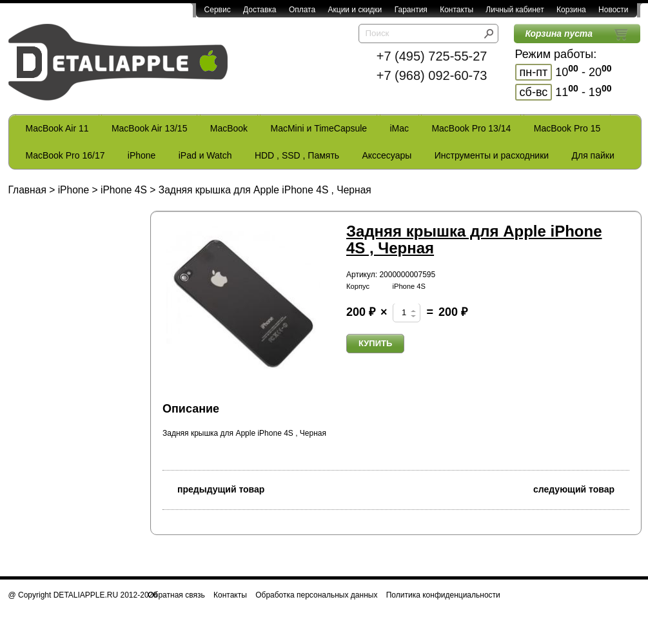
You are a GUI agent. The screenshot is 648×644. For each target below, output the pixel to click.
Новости (613, 10)
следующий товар (581, 488)
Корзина (571, 10)
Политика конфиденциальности (443, 595)
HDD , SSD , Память (297, 155)
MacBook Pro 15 (567, 128)
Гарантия (411, 10)
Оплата (302, 10)
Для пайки (593, 155)
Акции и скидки (355, 10)
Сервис (218, 10)
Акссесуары (387, 155)
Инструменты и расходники (492, 155)
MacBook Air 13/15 (150, 128)
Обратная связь (176, 595)
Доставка (260, 10)
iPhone (142, 155)
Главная (27, 190)
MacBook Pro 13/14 (471, 128)
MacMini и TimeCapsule (319, 128)
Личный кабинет (515, 10)
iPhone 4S (124, 190)
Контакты (457, 10)
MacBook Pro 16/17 (65, 155)
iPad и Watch (205, 155)
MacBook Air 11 (57, 128)
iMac (400, 128)
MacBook (229, 128)
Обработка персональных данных (316, 595)
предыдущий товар (213, 488)
